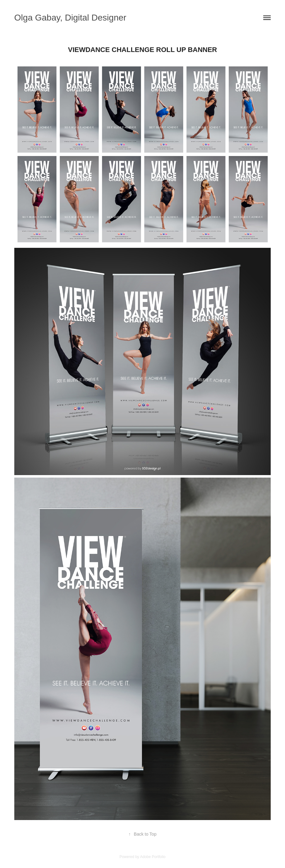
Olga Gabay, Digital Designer (70, 18)
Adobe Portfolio (153, 857)
